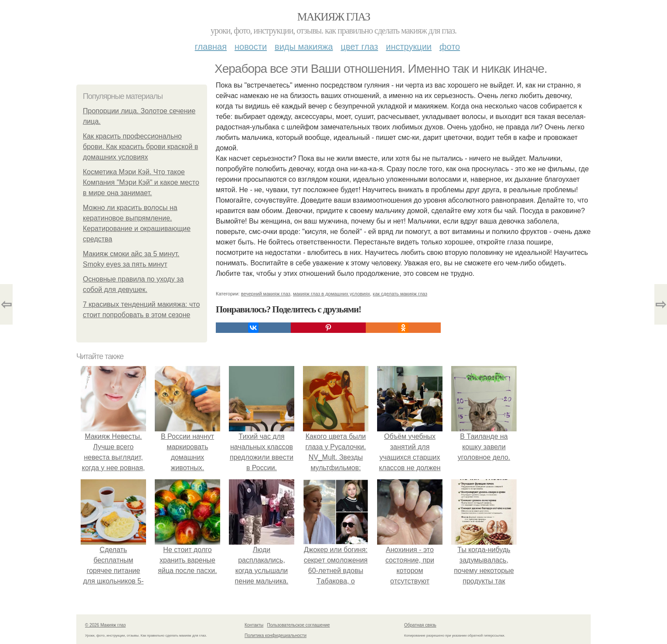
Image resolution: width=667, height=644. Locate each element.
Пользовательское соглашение (299, 625)
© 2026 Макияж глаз (105, 625)
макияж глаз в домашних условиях (332, 294)
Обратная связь (420, 625)
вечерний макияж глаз (266, 294)
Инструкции (409, 47)
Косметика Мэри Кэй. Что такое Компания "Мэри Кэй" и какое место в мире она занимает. (141, 182)
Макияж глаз (334, 17)
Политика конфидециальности (276, 636)
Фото (450, 47)
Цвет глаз (360, 47)
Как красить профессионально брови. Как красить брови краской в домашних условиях (140, 147)
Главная (211, 47)
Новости (251, 47)
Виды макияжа (304, 47)
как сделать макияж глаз (400, 294)
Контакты (254, 625)
